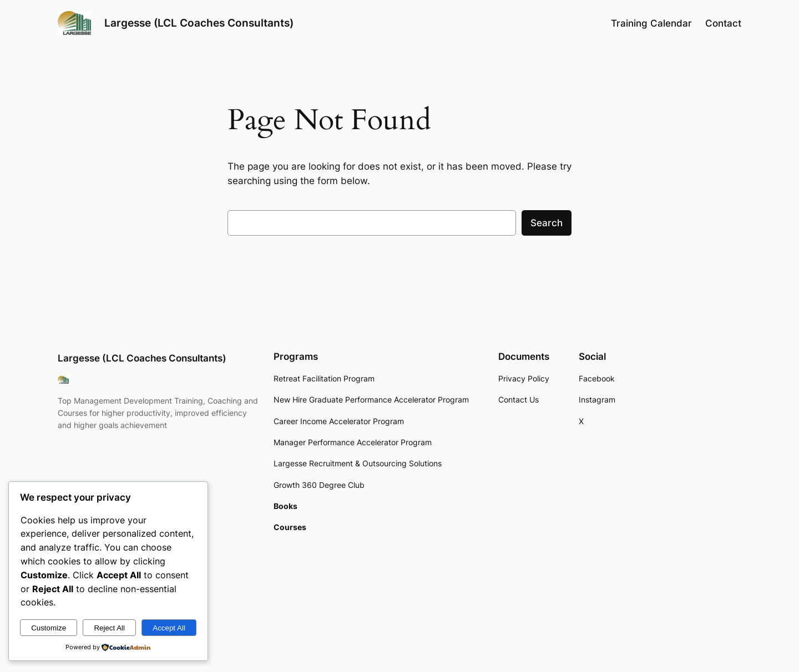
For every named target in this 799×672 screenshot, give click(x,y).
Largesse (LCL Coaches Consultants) (199, 23)
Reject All (109, 628)
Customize (49, 628)
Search (547, 223)
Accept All (169, 628)
